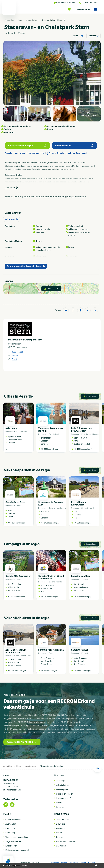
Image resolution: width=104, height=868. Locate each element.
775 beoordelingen (51, 449)
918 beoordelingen (51, 597)
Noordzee (96, 434)
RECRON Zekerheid (88, 3)
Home (20, 20)
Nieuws (59, 833)
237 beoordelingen (18, 597)
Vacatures (60, 828)
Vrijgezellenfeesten (13, 841)
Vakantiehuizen (88, 9)
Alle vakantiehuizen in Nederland (53, 20)
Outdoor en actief (63, 798)
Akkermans (11, 428)
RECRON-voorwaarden (66, 841)
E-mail (14, 359)
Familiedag (10, 833)
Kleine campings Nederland (17, 850)
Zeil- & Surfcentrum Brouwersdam (82, 430)
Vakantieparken (63, 789)
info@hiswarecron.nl (12, 790)
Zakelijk (59, 803)
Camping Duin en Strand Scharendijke (51, 577)
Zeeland (19, 505)
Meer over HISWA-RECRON (22, 742)
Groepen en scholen (65, 794)
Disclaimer (73, 863)
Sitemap (92, 863)
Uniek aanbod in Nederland (65, 3)
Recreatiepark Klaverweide (78, 503)
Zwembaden (11, 824)
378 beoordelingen (84, 671)
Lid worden (61, 824)
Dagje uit (60, 807)
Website (15, 355)
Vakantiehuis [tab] (12, 219)
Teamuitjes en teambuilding (17, 837)
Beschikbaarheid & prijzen (27, 146)
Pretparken (10, 828)
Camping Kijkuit (79, 650)
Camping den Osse (15, 502)
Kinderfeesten (11, 846)
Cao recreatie (62, 846)
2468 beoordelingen (51, 523)
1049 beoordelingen (84, 449)
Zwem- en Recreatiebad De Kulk (51, 430)
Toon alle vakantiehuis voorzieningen (26, 266)
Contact (59, 837)
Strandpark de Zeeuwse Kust (51, 503)
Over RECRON (62, 820)
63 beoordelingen (50, 671)
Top (97, 768)
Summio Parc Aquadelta (51, 650)
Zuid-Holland (54, 434)
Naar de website (74, 146)
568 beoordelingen (84, 523)
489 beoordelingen (18, 523)
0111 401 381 (17, 352)
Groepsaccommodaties (15, 820)
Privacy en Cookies (59, 863)
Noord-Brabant (21, 432)
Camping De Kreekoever (18, 576)
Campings (60, 781)
